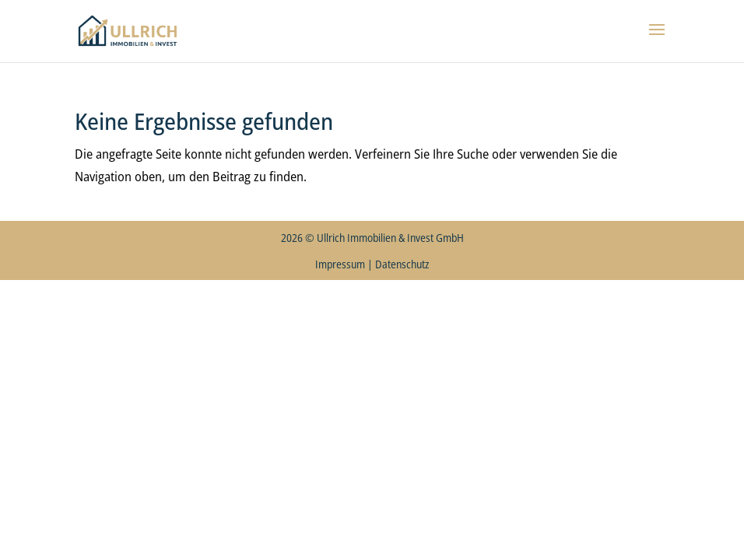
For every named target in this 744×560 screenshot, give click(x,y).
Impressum (340, 264)
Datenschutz (402, 264)
